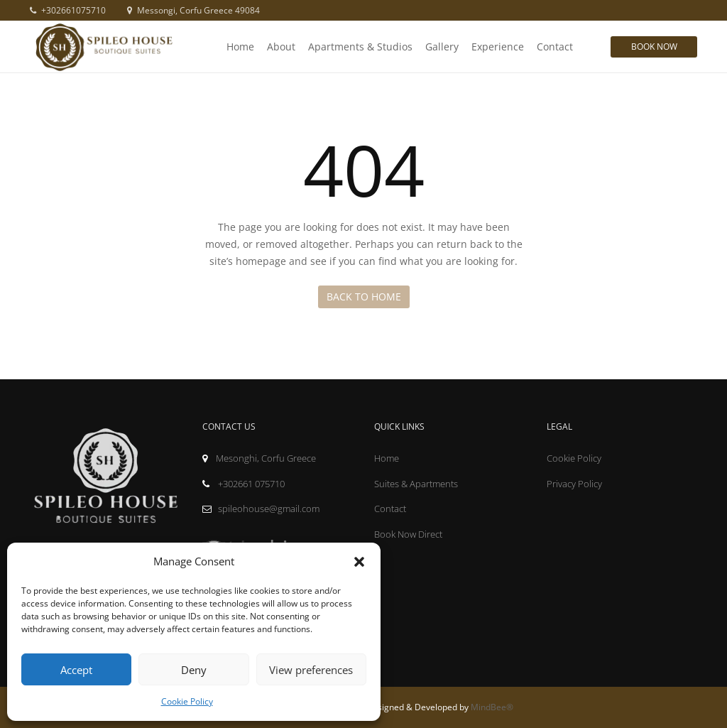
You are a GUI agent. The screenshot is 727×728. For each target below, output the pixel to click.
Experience (498, 47)
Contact (555, 47)
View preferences (311, 670)
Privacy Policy (574, 484)
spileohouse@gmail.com (261, 509)
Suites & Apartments (416, 484)
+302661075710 (68, 10)
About (281, 47)
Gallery (442, 47)
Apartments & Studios (360, 47)
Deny (194, 670)
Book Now (654, 47)
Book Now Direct (408, 534)
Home (240, 47)
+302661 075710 (244, 484)
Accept (76, 670)
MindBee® (492, 707)
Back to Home (364, 297)
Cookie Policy (187, 701)
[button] (359, 562)
